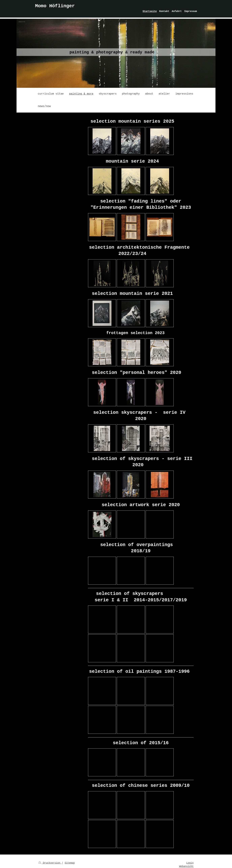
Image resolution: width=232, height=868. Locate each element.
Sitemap (70, 863)
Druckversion (50, 863)
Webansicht (186, 866)
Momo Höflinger (55, 6)
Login (190, 863)
